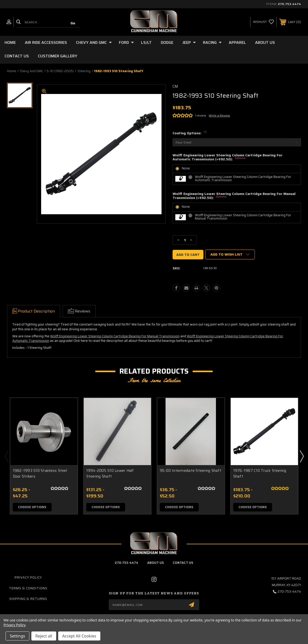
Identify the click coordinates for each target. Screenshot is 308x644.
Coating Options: (190, 133)
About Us (265, 42)
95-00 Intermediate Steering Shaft (191, 471)
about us (156, 563)
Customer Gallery (58, 56)
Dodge (167, 42)
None (186, 168)
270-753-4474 (127, 563)
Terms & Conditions (28, 588)
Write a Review (219, 115)
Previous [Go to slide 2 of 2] (7, 456)
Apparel (237, 42)
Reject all (44, 636)
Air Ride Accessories (46, 42)
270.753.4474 (289, 4)
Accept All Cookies (79, 636)
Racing (212, 42)
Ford (126, 42)
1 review (201, 115)
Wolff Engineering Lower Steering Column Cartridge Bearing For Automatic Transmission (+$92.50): (227, 158)
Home (10, 42)
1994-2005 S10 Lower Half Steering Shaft (110, 473)
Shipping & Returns (28, 599)
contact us (183, 563)
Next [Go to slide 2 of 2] (301, 456)
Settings (17, 636)
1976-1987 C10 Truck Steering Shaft (260, 473)
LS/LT (146, 42)
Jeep (189, 42)
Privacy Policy (28, 578)
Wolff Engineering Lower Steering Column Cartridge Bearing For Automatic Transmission (243, 178)
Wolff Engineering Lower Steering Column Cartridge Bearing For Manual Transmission (243, 217)
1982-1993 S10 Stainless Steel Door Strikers (40, 473)
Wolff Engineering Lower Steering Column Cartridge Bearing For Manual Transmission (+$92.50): (234, 196)
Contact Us (17, 56)
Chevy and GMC (94, 42)
